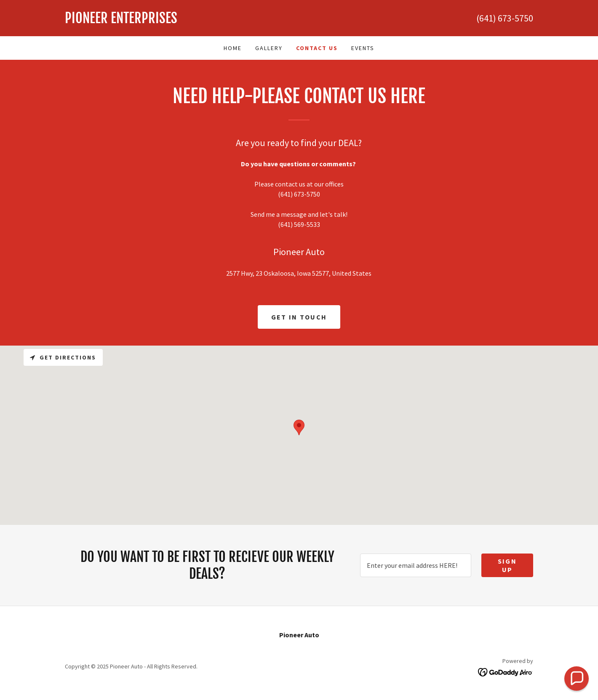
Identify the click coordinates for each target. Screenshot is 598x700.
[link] (182, 21)
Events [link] (363, 48)
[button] (577, 679)
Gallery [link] (269, 48)
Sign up (507, 565)
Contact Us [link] (317, 48)
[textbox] (416, 565)
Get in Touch (299, 317)
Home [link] (233, 48)
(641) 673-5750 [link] (505, 18)
